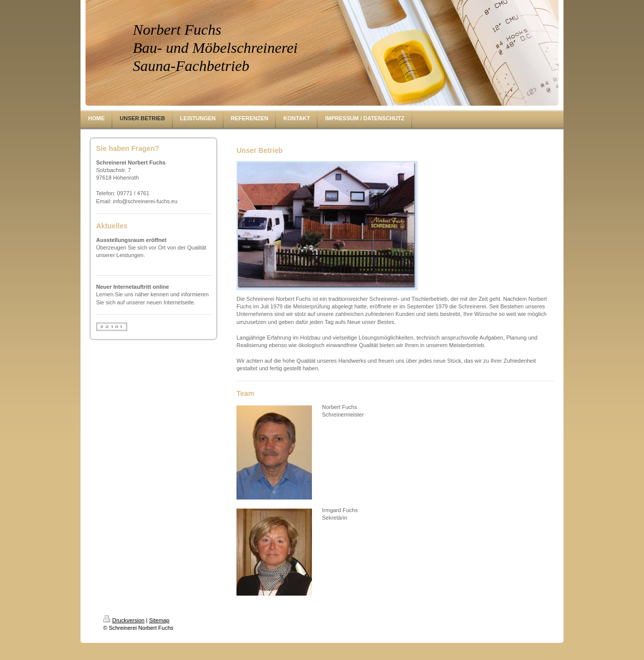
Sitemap (159, 620)
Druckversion (124, 620)
